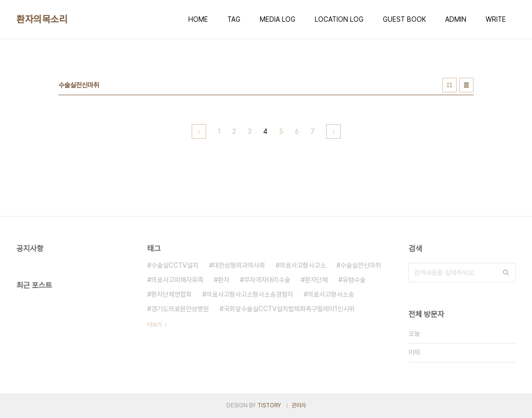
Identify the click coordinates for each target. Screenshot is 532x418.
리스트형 (466, 85)
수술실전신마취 (361, 265)
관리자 (299, 405)
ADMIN (456, 19)
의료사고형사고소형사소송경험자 (250, 294)
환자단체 (316, 280)
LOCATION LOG (339, 19)
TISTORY (269, 405)
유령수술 (354, 280)
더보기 (154, 325)
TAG (234, 19)
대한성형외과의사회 (239, 265)
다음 (334, 131)
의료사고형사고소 (303, 265)
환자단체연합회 (171, 294)
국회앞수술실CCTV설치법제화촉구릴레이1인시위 (289, 309)
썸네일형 (449, 85)
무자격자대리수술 (267, 280)
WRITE (496, 19)
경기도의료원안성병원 (180, 309)
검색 (506, 273)
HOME (198, 19)
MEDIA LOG (278, 19)
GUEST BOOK (404, 19)
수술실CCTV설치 (175, 265)
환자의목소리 (42, 19)
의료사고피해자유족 (177, 280)
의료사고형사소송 (331, 294)
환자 (224, 280)
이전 (199, 131)
